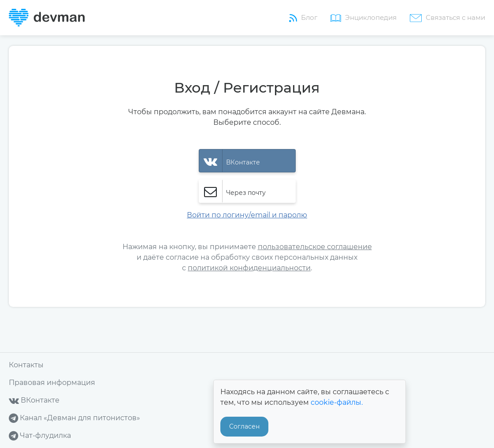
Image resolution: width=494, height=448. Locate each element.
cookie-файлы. (337, 402)
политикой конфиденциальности (249, 268)
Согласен (244, 426)
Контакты (26, 365)
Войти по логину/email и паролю (247, 215)
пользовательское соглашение (315, 247)
